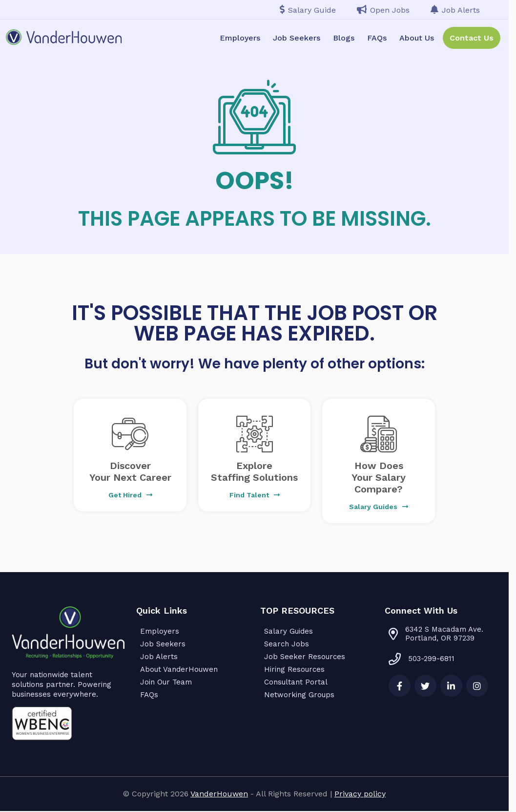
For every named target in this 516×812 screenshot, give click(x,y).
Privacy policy (360, 794)
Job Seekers (297, 38)
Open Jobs (383, 10)
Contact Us (472, 38)
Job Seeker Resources (305, 657)
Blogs (344, 38)
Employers (240, 38)
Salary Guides (289, 631)
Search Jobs (287, 644)
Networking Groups (299, 695)
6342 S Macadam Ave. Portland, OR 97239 (444, 634)
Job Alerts (455, 10)
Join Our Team (166, 682)
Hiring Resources (294, 669)
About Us (417, 38)
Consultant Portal (296, 682)
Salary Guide (308, 10)
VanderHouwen (219, 794)
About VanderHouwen (179, 669)
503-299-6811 (422, 659)
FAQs (377, 38)
